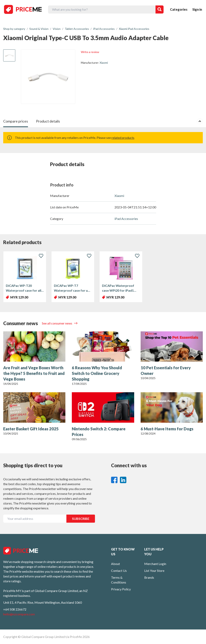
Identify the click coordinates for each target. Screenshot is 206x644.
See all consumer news (57, 323)
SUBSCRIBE (81, 519)
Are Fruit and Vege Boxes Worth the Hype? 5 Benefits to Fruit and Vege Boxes (34, 373)
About (115, 564)
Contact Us (119, 571)
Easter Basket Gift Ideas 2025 (31, 429)
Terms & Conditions (119, 580)
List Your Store (154, 571)
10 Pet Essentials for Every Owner (166, 370)
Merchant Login (155, 564)
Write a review (90, 52)
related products (123, 138)
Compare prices (16, 121)
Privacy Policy (121, 589)
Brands (149, 577)
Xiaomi (104, 63)
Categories (179, 9)
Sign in (197, 9)
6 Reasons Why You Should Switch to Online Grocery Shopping (97, 373)
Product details (48, 121)
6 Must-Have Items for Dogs (167, 429)
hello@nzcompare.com (19, 614)
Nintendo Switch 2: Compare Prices (99, 432)
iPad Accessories (126, 219)
